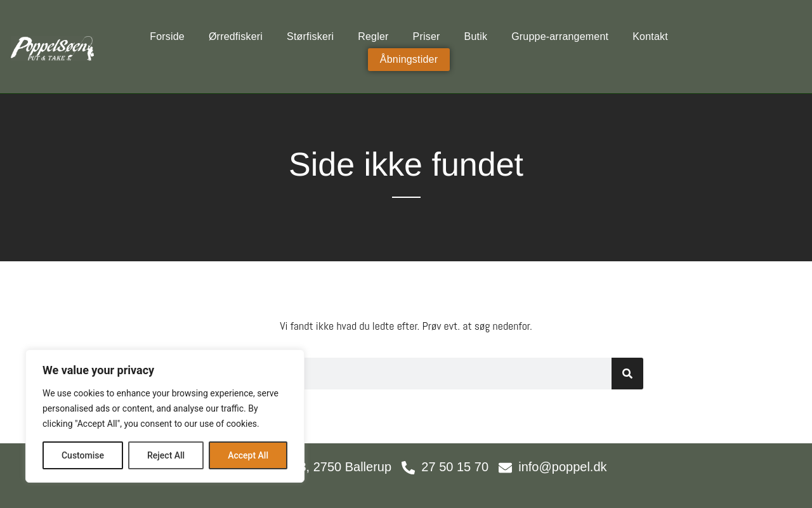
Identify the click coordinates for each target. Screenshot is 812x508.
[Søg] (627, 374)
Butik (476, 36)
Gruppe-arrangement (560, 36)
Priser (427, 36)
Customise (83, 455)
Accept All (248, 455)
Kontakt (650, 36)
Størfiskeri (310, 36)
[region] (165, 416)
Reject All (166, 455)
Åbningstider (409, 59)
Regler (373, 36)
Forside (167, 36)
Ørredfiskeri (236, 36)
